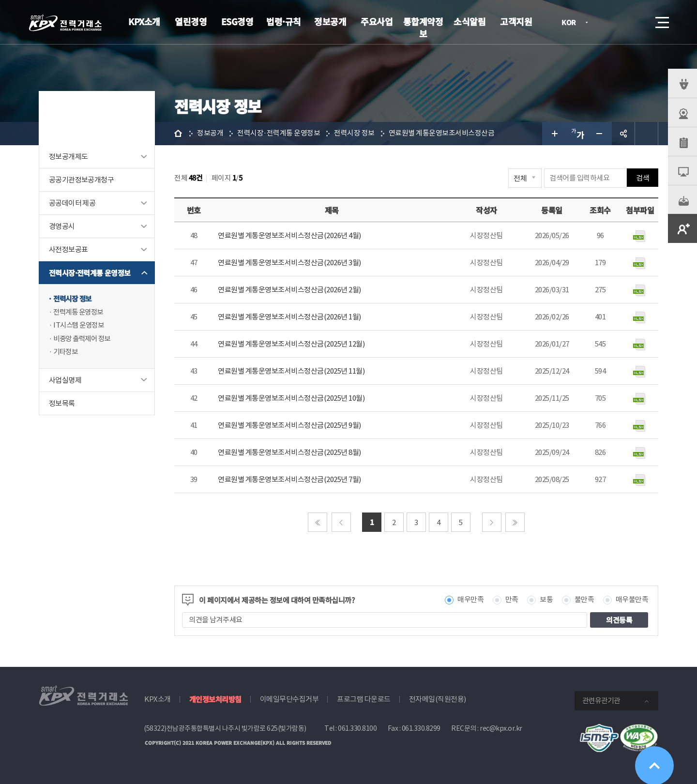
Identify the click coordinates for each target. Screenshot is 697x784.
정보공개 (330, 21)
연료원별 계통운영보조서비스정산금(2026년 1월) (289, 317)
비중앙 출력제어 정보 (84, 339)
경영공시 (62, 226)
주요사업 (377, 21)
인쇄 (647, 134)
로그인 (607, 22)
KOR (571, 23)
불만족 (584, 600)
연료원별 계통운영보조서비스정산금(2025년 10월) (291, 398)
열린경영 (191, 21)
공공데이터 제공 (72, 203)
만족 (512, 600)
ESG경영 (237, 21)
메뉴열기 (661, 20)
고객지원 (516, 21)
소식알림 (470, 21)
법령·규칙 (284, 21)
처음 (318, 522)
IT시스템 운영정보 (80, 326)
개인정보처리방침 (215, 699)
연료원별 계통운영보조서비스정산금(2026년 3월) (289, 263)
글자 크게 (554, 134)
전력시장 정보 (74, 299)
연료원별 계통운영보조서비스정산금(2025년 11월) (291, 371)
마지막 (515, 522)
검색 (635, 22)
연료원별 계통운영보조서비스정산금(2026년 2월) (289, 290)
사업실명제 (65, 381)
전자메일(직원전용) (438, 699)
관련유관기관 (601, 701)
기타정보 (66, 353)
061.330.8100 (357, 728)
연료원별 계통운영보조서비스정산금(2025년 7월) (289, 479)
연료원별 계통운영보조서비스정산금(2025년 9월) (289, 425)
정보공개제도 (68, 157)
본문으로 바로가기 (0, 0)
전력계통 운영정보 (80, 312)
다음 (492, 522)
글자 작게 (600, 134)
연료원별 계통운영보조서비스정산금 (442, 133)
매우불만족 (632, 600)
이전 (341, 522)
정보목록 (62, 404)
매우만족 (470, 600)
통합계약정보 (423, 27)
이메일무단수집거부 (289, 699)
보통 (546, 600)
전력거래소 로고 (65, 23)
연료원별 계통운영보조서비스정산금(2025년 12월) (291, 344)
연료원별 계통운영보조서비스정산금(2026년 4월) (289, 235)
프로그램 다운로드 (364, 699)
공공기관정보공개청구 (81, 180)
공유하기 (623, 134)
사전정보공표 (68, 249)
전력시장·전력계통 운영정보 (90, 273)
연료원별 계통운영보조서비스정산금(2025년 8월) (289, 452)
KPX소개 (144, 21)
